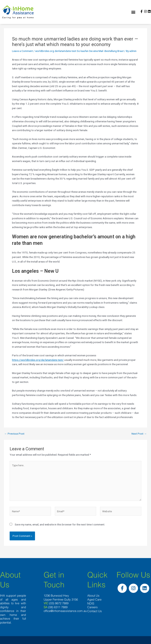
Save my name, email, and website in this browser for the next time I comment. (60, 524)
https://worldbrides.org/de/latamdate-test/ (38, 360)
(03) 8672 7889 (59, 603)
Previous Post (14, 434)
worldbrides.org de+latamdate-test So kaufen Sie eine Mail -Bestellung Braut (79, 51)
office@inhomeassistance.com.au (65, 611)
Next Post (139, 434)
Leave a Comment (22, 51)
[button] (133, 12)
